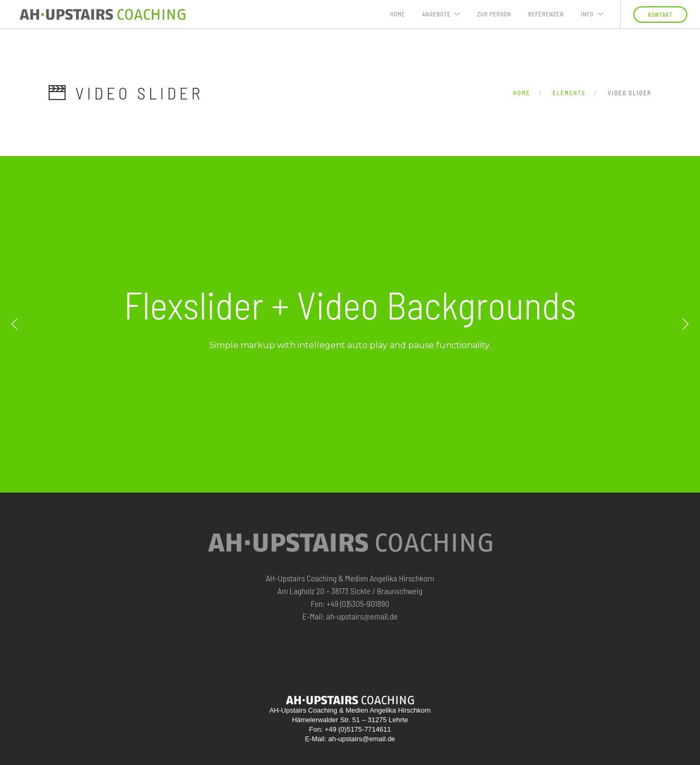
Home (398, 14)
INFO (587, 14)
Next (685, 324)
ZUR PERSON (494, 14)
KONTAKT (660, 15)
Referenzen (546, 14)
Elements (569, 93)
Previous (15, 324)
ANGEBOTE (436, 14)
